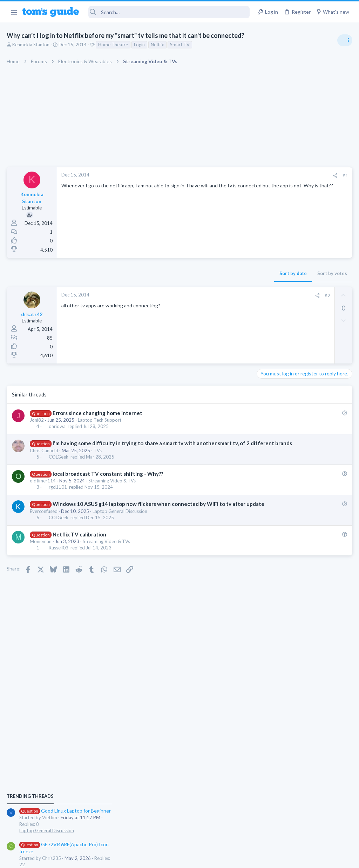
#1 (233, 175)
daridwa (57, 426)
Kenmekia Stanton (31, 45)
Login (140, 45)
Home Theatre (113, 45)
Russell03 (59, 562)
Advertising (104, 858)
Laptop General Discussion (120, 526)
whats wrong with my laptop (301, 471)
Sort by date (181, 273)
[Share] (223, 176)
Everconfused (44, 526)
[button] (14, 12)
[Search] (169, 12)
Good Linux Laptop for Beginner (305, 396)
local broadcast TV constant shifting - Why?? (108, 481)
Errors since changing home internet (97, 413)
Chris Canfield (44, 458)
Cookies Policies (153, 858)
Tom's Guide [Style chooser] (302, 829)
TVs (98, 458)
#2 (215, 295)
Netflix (158, 45)
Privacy (198, 858)
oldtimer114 (43, 488)
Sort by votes (220, 273)
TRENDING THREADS (270, 381)
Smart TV (180, 45)
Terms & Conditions (246, 858)
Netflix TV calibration (79, 549)
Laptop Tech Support (100, 420)
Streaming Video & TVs (112, 488)
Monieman (41, 556)
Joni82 (37, 420)
